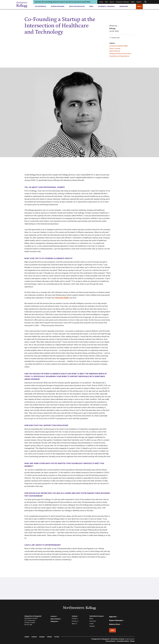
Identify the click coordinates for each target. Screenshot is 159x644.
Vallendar (92, 625)
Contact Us (54, 616)
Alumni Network (115, 51)
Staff (106, 2)
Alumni (112, 2)
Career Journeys (115, 48)
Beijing (91, 618)
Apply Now (114, 616)
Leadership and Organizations (119, 56)
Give (112, 628)
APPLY (139, 7)
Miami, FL (74, 623)
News (91, 6)
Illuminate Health (62, 298)
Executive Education (77, 6)
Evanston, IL (75, 621)
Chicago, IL (75, 618)
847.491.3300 (28, 625)
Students (139, 2)
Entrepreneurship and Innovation (120, 54)
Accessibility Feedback (123, 638)
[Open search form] (145, 2)
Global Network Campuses (97, 616)
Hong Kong (93, 621)
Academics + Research (106, 6)
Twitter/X (49, 634)
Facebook (34, 634)
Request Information (117, 619)
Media (133, 2)
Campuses (75, 616)
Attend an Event (115, 622)
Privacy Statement (110, 638)
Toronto (92, 623)
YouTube (57, 634)
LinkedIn (27, 634)
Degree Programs (58, 6)
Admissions (124, 6)
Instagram (42, 634)
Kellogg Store (55, 621)
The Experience (40, 6)
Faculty (101, 2)
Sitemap (132, 638)
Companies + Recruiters (122, 2)
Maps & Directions (56, 618)
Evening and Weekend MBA (118, 46)
